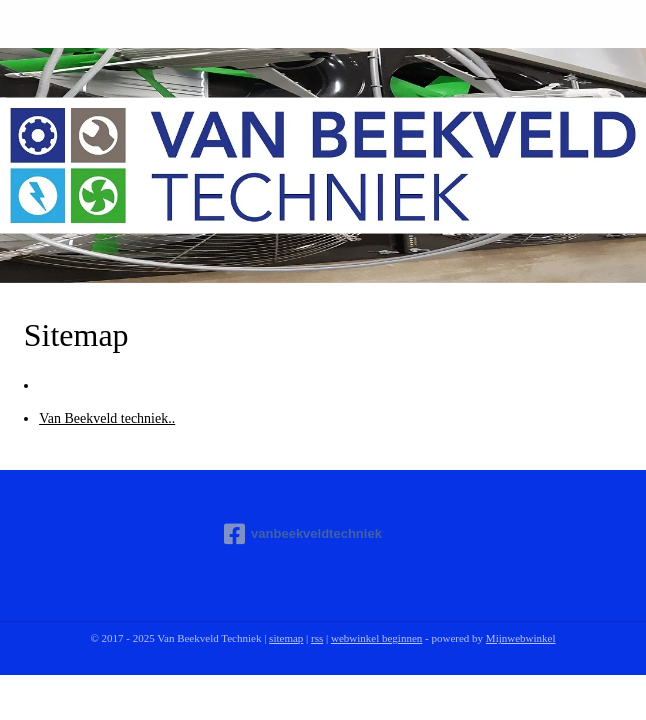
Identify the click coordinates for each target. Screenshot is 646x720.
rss (317, 638)
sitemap (286, 638)
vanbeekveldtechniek (303, 534)
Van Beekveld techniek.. (107, 418)
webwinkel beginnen (376, 638)
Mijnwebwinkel (521, 638)
